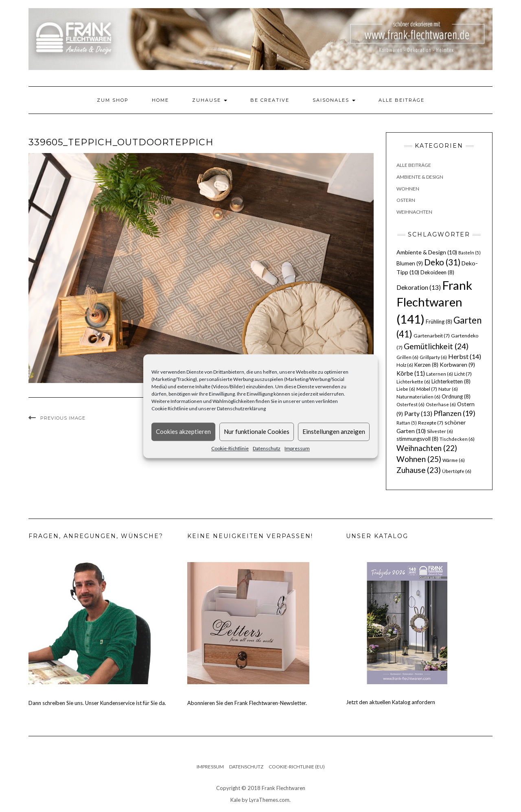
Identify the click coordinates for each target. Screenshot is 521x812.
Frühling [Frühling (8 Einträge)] (439, 322)
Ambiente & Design (420, 177)
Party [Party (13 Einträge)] (418, 414)
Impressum (297, 448)
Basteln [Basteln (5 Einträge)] (470, 253)
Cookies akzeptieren (183, 431)
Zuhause (210, 100)
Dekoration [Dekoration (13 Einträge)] (419, 287)
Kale (235, 800)
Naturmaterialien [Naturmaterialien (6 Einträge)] (418, 397)
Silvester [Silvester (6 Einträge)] (440, 431)
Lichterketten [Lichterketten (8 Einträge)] (451, 381)
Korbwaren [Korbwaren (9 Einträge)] (457, 365)
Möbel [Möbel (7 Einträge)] (427, 389)
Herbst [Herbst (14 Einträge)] (465, 356)
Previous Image (63, 418)
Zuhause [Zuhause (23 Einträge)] (419, 470)
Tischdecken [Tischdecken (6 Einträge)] (457, 439)
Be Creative (270, 100)
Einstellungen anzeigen (334, 431)
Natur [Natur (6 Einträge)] (448, 389)
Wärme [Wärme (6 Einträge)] (454, 460)
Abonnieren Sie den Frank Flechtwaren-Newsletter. (247, 703)
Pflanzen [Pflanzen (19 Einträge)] (454, 413)
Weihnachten (414, 212)
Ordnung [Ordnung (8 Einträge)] (456, 396)
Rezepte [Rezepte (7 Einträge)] (431, 423)
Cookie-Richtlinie (230, 448)
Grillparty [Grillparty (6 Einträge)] (433, 357)
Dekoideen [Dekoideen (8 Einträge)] (437, 272)
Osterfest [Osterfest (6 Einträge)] (410, 404)
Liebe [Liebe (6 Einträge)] (406, 389)
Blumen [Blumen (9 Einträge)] (410, 263)
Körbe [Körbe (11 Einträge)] (411, 373)
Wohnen (408, 189)
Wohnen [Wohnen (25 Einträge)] (419, 459)
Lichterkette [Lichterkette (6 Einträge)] (413, 382)
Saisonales (334, 100)
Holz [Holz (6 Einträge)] (405, 365)
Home (160, 100)
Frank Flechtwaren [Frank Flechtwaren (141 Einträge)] (434, 302)
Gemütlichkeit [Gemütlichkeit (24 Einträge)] (436, 346)
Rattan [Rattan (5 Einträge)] (407, 423)
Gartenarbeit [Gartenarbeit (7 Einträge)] (432, 336)
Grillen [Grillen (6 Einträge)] (407, 357)
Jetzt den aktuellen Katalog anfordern (391, 702)
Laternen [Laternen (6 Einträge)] (440, 374)
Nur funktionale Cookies (257, 431)
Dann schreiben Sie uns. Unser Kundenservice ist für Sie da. (97, 703)
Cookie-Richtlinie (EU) (297, 767)
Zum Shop (113, 100)
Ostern (406, 200)
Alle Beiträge (402, 100)
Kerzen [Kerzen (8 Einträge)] (426, 365)
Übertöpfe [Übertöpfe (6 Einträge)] (457, 471)
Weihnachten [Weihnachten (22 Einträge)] (427, 448)
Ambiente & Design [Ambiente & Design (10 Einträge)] (427, 252)
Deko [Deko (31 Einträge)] (442, 262)
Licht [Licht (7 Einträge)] (463, 374)
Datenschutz (267, 448)
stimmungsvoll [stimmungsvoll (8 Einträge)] (417, 439)
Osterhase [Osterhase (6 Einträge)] (441, 404)
